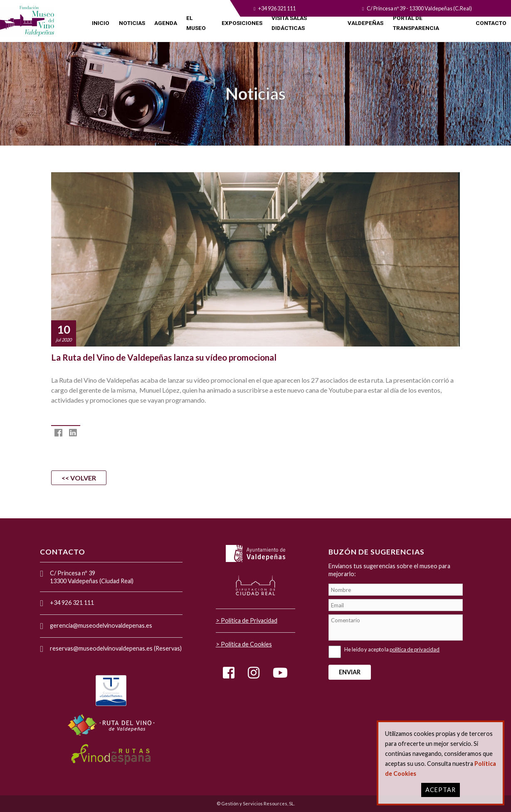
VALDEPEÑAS (365, 23)
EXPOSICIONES (242, 23)
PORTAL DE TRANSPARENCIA (416, 23)
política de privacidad (415, 649)
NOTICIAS (132, 23)
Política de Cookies (246, 644)
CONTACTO (491, 23)
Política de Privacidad (249, 620)
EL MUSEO (196, 23)
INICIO (101, 23)
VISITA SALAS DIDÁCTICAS (289, 23)
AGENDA (166, 23)
